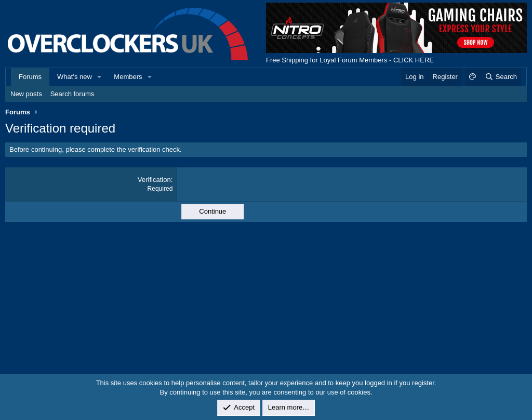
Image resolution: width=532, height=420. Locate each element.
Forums (30, 77)
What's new (75, 77)
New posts (26, 94)
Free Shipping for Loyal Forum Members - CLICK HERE (350, 60)
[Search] (501, 77)
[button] (100, 77)
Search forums (72, 94)
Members (128, 77)
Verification (154, 180)
